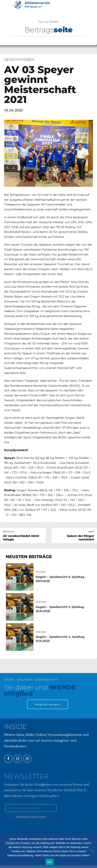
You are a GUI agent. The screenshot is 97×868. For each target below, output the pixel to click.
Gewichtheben (19, 59)
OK (50, 862)
